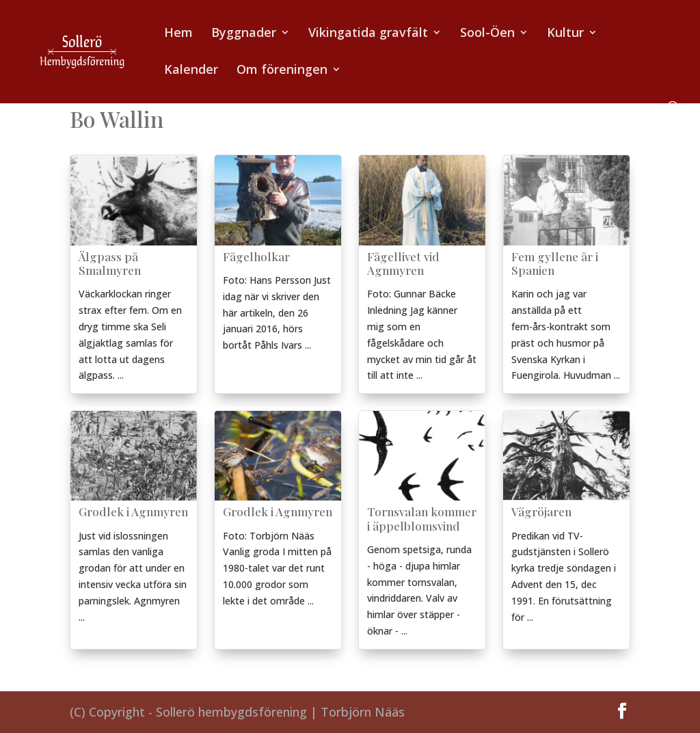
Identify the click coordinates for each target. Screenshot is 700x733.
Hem (178, 34)
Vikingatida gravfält (368, 34)
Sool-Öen (487, 34)
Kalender (191, 71)
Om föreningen (282, 71)
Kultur (565, 34)
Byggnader (244, 34)
